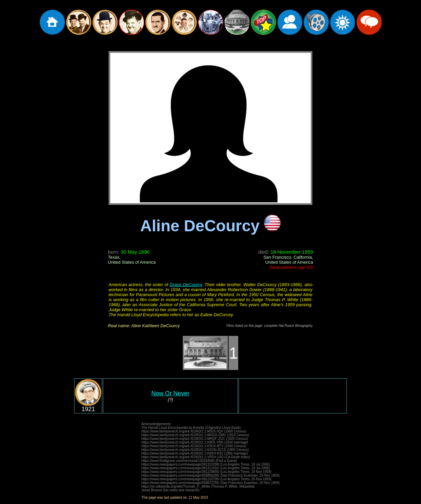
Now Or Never (170, 393)
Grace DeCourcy (186, 285)
